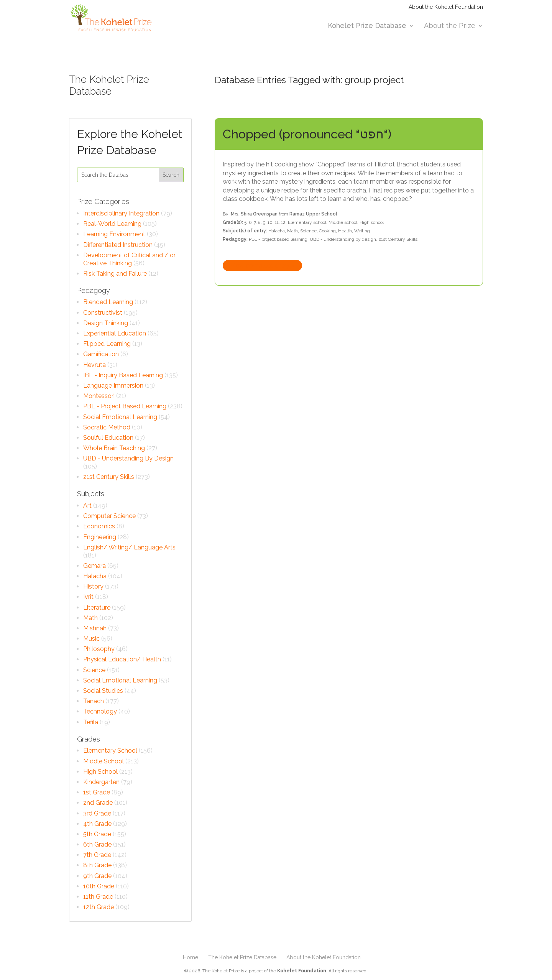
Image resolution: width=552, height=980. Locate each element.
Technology (100, 711)
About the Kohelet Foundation (446, 7)
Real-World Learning (112, 224)
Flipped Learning (107, 344)
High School (100, 772)
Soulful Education (108, 438)
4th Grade (97, 824)
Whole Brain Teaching (114, 448)
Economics (99, 526)
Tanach (94, 701)
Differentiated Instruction (118, 245)
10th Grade (99, 886)
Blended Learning (108, 302)
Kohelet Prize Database (367, 26)
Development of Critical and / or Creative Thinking (129, 259)
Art (87, 506)
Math (90, 618)
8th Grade (97, 865)
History (93, 586)
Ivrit (88, 597)
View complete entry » (262, 266)
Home (191, 957)
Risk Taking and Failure (115, 274)
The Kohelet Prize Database (242, 957)
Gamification (101, 354)
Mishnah (95, 628)
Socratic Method (107, 427)
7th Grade (97, 855)
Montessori (99, 396)
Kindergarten (101, 782)
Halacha (95, 576)
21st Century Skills (109, 477)
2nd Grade (98, 803)
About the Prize (450, 26)
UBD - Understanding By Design (128, 458)
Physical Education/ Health (122, 659)
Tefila (91, 722)
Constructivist (103, 313)
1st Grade (97, 792)
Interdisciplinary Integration (121, 213)
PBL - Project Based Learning (125, 406)
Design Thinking (106, 323)
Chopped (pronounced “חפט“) (307, 134)
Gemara (94, 566)
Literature (97, 608)
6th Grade (97, 844)
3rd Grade (97, 813)
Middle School (103, 761)
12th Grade (99, 907)
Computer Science (109, 516)
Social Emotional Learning (120, 417)
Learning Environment (114, 234)
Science (94, 670)
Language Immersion (113, 386)
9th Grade (97, 876)
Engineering (100, 537)
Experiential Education (115, 333)
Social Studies (103, 691)
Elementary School (110, 751)
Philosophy (99, 649)
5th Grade (97, 834)
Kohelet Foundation (302, 971)
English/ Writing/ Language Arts (129, 547)
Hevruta (94, 365)
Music (91, 639)
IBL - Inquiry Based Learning (123, 375)
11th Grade (98, 897)
